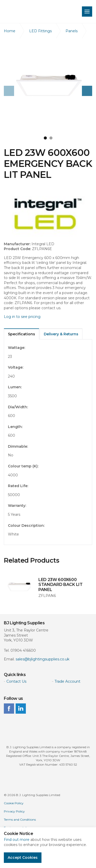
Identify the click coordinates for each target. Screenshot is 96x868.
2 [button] (51, 138)
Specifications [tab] (22, 334)
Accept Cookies (23, 858)
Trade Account (67, 681)
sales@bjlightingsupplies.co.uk (42, 659)
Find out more (17, 840)
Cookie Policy (14, 803)
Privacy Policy (14, 811)
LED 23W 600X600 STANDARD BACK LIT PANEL (61, 585)
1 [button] (45, 138)
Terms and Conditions (20, 819)
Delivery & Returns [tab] (61, 334)
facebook (9, 709)
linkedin (21, 709)
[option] (48, 86)
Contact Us (16, 681)
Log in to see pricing (22, 317)
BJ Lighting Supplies (36, 12)
